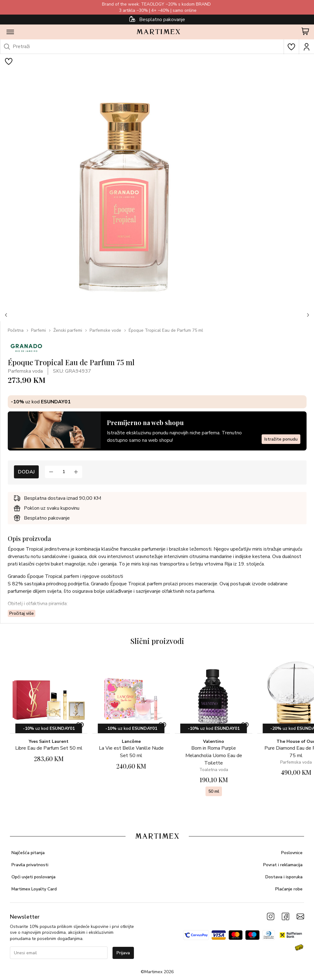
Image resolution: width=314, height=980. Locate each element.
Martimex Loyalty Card (34, 889)
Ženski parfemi (68, 330)
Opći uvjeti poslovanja (33, 877)
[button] (6, 315)
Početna (16, 330)
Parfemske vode (105, 330)
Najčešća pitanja (28, 853)
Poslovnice (292, 853)
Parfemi (38, 330)
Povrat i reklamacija (283, 865)
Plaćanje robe (289, 889)
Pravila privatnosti (30, 865)
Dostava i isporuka (284, 877)
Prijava (123, 953)
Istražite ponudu (281, 439)
